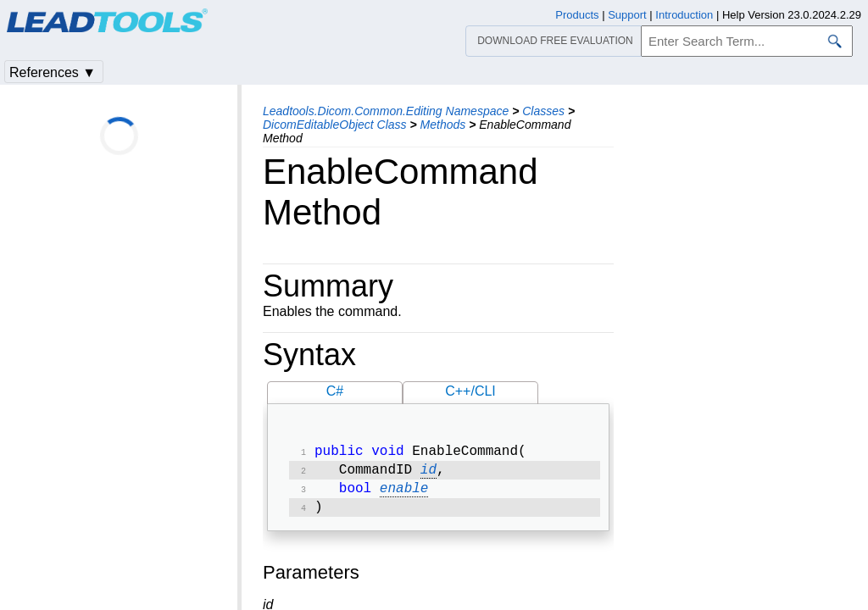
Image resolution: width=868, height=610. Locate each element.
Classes (543, 111)
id (428, 474)
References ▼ (53, 72)
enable (404, 494)
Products (577, 15)
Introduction (684, 15)
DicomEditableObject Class (335, 125)
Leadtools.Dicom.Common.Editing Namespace (386, 111)
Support (627, 15)
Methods (443, 125)
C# (335, 391)
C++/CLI (470, 391)
